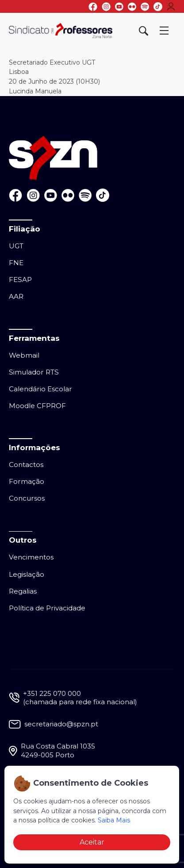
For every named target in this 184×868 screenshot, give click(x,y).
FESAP (20, 280)
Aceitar (92, 842)
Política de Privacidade (47, 608)
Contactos (26, 465)
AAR (16, 296)
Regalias (23, 591)
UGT (16, 246)
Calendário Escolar (40, 389)
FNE (16, 263)
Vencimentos (31, 557)
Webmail (24, 355)
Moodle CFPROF (37, 406)
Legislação (27, 574)
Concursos (27, 498)
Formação (27, 481)
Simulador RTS (34, 372)
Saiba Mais (114, 820)
